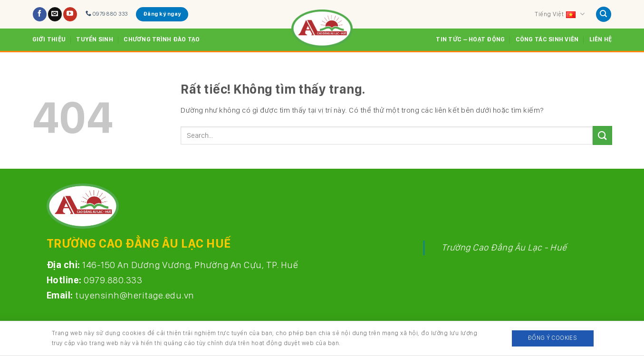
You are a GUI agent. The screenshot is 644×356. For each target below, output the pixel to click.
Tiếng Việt (560, 14)
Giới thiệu (49, 39)
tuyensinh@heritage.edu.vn (135, 295)
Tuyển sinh (95, 39)
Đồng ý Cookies (553, 338)
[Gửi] (602, 135)
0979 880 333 (107, 14)
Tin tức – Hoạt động (470, 39)
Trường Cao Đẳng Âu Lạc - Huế (504, 247)
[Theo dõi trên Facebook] (40, 14)
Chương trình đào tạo (162, 39)
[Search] (604, 14)
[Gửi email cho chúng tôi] (55, 14)
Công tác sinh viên (547, 39)
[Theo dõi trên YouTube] (70, 14)
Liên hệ (601, 39)
